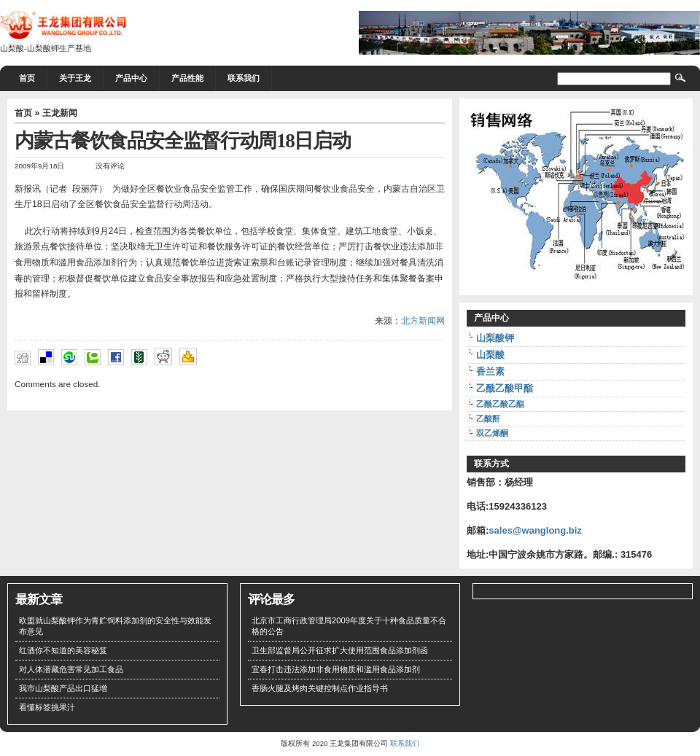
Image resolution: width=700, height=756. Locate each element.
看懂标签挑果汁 (47, 707)
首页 (27, 78)
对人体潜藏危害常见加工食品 (71, 669)
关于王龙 (75, 78)
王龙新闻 (60, 113)
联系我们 (244, 78)
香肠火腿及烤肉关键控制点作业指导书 (320, 688)
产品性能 (187, 78)
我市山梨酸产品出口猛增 (63, 688)
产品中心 (131, 78)
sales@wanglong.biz (535, 530)
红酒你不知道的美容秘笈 (63, 650)
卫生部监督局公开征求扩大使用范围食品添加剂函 (340, 650)
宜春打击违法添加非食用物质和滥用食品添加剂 (336, 669)
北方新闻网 (423, 321)
